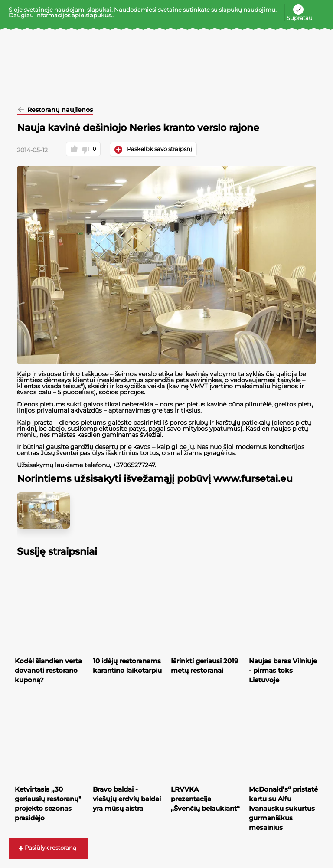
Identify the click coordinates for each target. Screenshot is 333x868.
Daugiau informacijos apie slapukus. (60, 15)
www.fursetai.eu (253, 479)
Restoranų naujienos (59, 110)
